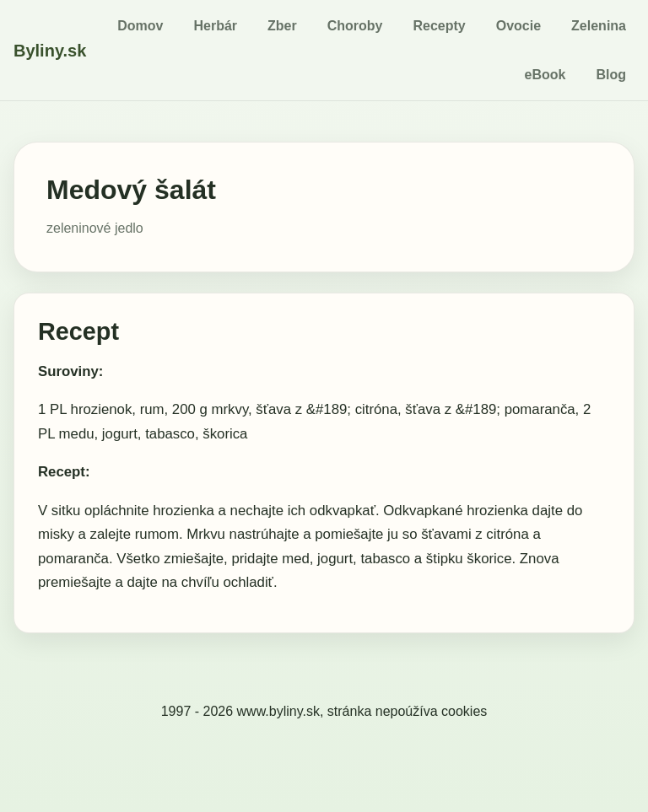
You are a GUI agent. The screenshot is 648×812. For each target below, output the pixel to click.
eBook (545, 75)
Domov (140, 26)
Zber (282, 26)
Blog (611, 75)
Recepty (439, 26)
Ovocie (518, 26)
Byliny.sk (50, 51)
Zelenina (599, 26)
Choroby (355, 26)
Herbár (215, 26)
